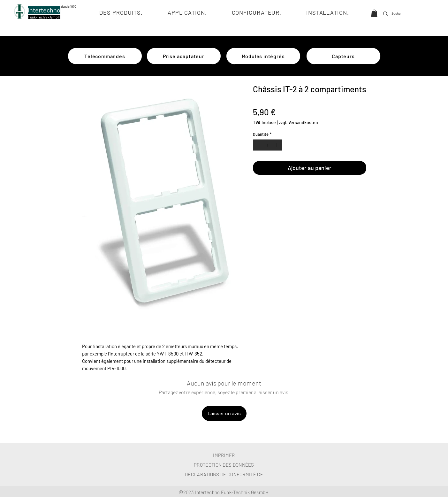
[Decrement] (258, 145)
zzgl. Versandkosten (298, 122)
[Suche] (397, 14)
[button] (374, 13)
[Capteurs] (343, 56)
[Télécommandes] (105, 56)
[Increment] (277, 145)
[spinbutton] (267, 145)
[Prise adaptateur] (184, 56)
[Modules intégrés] (263, 56)
